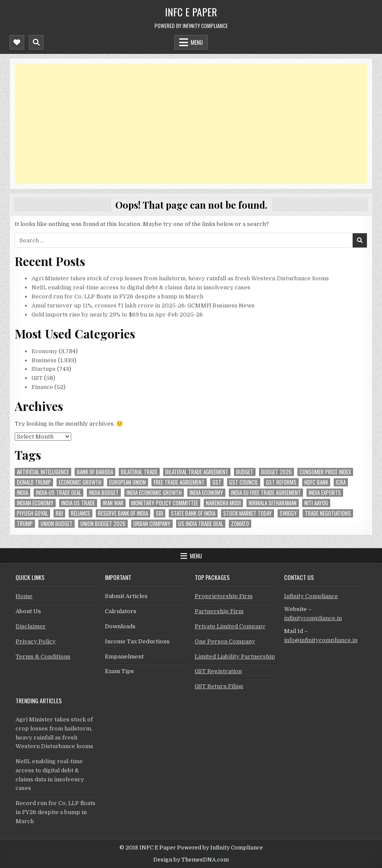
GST (37, 378)
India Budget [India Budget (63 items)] (104, 493)
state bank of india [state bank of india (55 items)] (193, 513)
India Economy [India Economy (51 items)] (206, 493)
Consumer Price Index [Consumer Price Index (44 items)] (325, 472)
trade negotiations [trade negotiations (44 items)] (328, 513)
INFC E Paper (191, 12)
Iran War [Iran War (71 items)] (113, 503)
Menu (197, 42)
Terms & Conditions (43, 656)
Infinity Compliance (311, 596)
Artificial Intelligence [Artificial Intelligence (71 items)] (43, 472)
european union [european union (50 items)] (128, 482)
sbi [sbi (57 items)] (159, 513)
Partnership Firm (219, 611)
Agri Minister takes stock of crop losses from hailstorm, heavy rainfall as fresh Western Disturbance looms (180, 278)
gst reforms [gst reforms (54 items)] (281, 482)
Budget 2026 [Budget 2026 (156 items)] (276, 472)
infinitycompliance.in (313, 618)
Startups (44, 369)
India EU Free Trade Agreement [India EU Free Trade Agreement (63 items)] (266, 493)
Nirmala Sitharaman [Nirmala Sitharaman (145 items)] (273, 503)
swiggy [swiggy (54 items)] (288, 513)
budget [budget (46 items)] (245, 472)
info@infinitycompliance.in (321, 640)
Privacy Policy (36, 641)
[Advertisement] (191, 124)
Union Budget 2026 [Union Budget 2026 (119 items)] (103, 524)
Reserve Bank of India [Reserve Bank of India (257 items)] (123, 513)
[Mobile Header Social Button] (17, 42)
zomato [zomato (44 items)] (240, 524)
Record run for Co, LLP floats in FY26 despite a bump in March (117, 296)
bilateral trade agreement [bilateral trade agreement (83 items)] (197, 472)
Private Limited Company (230, 626)
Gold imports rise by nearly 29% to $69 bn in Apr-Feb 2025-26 (117, 315)
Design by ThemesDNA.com (191, 860)
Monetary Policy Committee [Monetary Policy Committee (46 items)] (165, 503)
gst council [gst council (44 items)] (244, 482)
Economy (44, 351)
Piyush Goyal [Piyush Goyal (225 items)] (32, 513)
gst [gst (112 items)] (217, 482)
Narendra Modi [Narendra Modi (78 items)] (223, 503)
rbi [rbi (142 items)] (59, 513)
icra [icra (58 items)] (341, 482)
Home (24, 596)
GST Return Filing (219, 686)
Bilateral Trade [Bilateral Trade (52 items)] (139, 472)
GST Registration (218, 671)
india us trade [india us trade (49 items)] (78, 503)
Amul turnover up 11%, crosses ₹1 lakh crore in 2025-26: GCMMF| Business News (143, 306)
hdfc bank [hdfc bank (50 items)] (316, 482)
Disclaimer (31, 626)
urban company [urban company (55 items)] (152, 524)
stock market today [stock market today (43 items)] (248, 513)
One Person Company (225, 641)
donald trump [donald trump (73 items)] (34, 482)
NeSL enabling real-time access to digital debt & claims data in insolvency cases (141, 287)
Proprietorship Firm (224, 596)
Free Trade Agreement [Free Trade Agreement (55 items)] (179, 482)
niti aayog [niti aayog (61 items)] (316, 503)
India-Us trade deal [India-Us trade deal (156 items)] (58, 493)
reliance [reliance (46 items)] (81, 513)
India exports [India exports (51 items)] (325, 493)
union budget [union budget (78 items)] (57, 524)
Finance (42, 387)
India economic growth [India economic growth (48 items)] (154, 493)
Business (44, 360)
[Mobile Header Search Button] (36, 42)
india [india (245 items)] (22, 493)
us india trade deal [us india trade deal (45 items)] (201, 524)
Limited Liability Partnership (235, 656)
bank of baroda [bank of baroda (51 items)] (95, 472)
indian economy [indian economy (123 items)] (35, 503)
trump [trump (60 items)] (25, 524)
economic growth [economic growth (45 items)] (80, 482)
